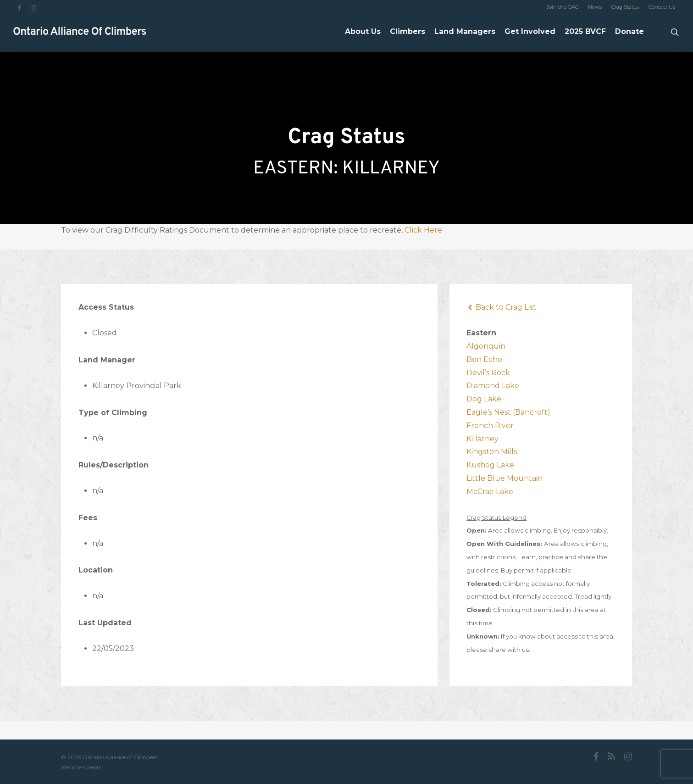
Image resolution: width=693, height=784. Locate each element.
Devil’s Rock (488, 373)
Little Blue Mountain (505, 478)
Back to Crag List (501, 307)
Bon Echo (484, 359)
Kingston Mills (492, 452)
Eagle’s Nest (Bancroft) (508, 412)
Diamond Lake (493, 386)
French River (490, 425)
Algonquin (486, 346)
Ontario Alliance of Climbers (80, 34)
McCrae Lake (490, 492)
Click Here (423, 230)
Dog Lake (484, 399)
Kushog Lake (490, 465)
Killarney (482, 439)
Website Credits (81, 767)
